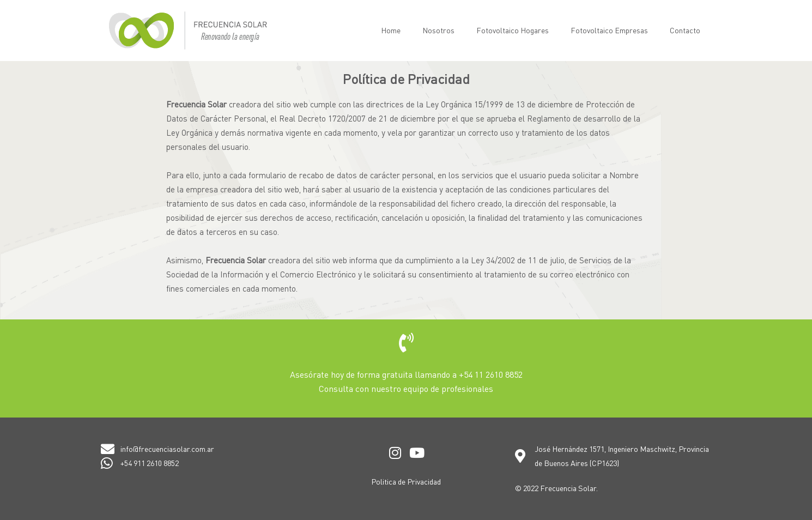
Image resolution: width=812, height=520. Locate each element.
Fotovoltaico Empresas (609, 30)
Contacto (685, 30)
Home (391, 30)
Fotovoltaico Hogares (513, 30)
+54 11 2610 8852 (491, 374)
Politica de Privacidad (406, 482)
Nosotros (438, 30)
